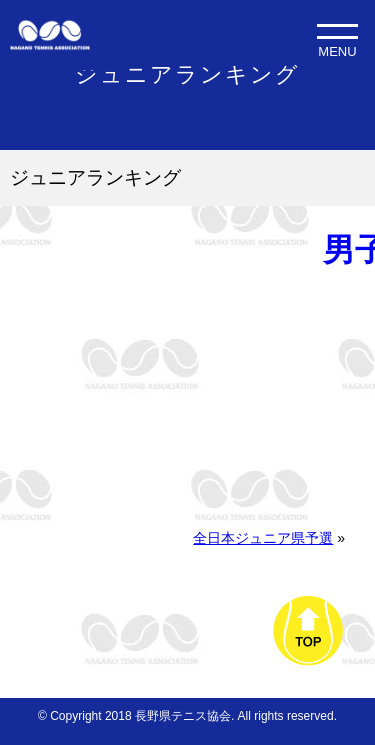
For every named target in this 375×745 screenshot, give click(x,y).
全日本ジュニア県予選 (263, 538)
